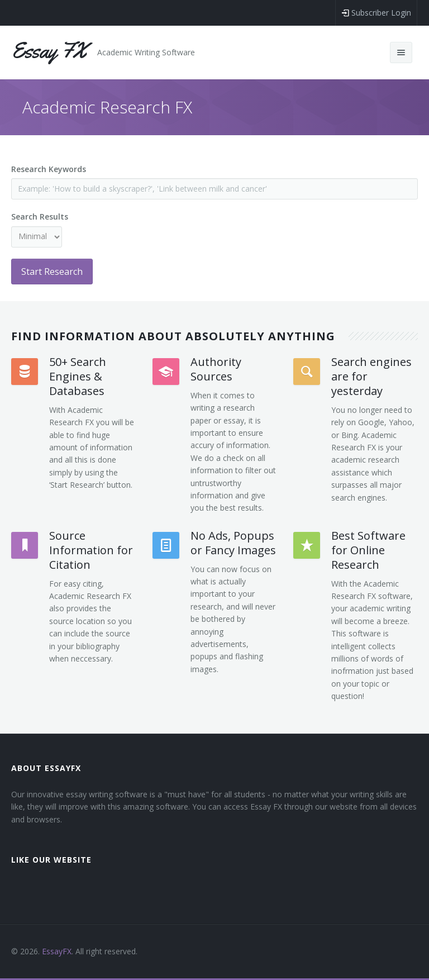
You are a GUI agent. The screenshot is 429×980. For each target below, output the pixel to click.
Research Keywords (49, 169)
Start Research (52, 272)
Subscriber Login (376, 13)
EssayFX (57, 951)
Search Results (40, 217)
